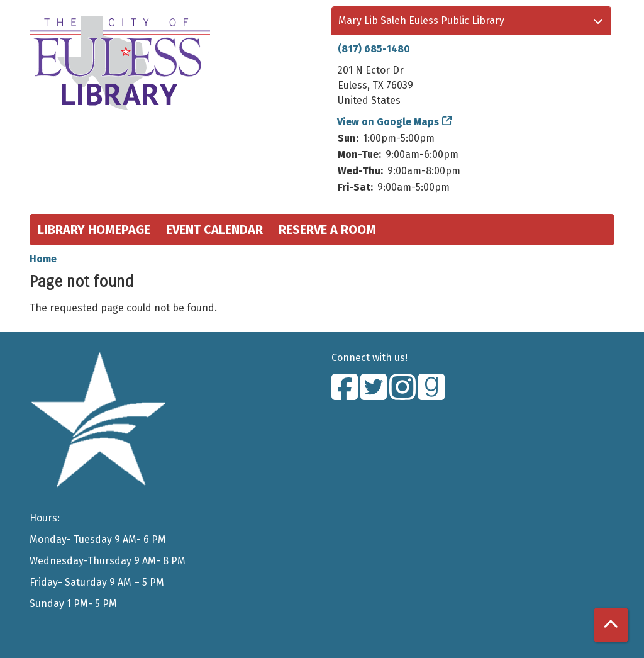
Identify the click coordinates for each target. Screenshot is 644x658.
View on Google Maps (388, 122)
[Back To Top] (611, 625)
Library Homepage (94, 230)
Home (43, 259)
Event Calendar (214, 230)
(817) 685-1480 (374, 49)
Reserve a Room (327, 230)
